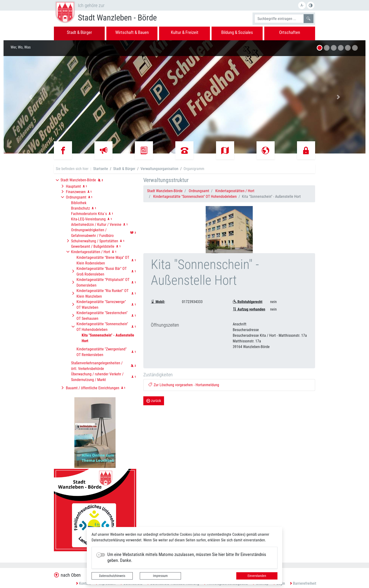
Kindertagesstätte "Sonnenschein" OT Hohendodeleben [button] (102, 327)
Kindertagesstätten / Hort (235, 191)
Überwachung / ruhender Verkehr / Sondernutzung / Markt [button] (97, 377)
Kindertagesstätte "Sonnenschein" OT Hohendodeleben (195, 197)
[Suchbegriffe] (279, 19)
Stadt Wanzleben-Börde (165, 191)
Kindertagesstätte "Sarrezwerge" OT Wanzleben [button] (101, 305)
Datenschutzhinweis (112, 576)
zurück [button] (154, 401)
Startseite (101, 169)
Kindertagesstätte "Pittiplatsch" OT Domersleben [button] (103, 282)
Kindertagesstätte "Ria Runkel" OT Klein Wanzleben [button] (102, 294)
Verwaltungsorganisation (159, 169)
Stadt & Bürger (124, 169)
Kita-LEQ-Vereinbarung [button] (88, 219)
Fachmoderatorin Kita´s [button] (89, 214)
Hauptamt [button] (73, 186)
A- (302, 5)
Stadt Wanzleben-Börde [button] (78, 180)
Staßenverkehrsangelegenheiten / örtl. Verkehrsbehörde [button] (97, 366)
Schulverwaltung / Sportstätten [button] (95, 241)
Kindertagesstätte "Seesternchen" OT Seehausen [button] (102, 316)
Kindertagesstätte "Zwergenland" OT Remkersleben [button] (102, 352)
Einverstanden (257, 576)
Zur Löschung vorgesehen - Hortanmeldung (184, 385)
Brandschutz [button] (80, 208)
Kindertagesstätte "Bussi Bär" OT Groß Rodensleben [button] (102, 271)
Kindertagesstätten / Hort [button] (91, 252)
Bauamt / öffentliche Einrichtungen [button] (93, 388)
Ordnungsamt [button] (76, 197)
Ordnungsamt (199, 191)
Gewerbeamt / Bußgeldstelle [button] (93, 246)
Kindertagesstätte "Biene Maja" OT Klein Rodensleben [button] (103, 260)
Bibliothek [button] (79, 203)
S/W (311, 5)
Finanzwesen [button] (76, 192)
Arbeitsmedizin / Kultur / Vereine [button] (96, 225)
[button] (31, 97)
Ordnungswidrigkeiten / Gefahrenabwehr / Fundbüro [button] (92, 233)
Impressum (160, 576)
